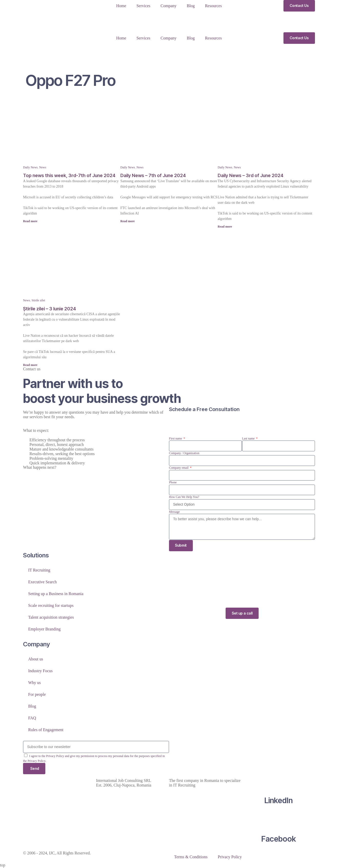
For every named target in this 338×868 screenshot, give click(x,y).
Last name (249, 438)
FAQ (32, 718)
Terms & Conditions (191, 857)
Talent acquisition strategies (51, 617)
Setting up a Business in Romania (56, 594)
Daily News (30, 167)
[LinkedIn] (279, 781)
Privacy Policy (230, 857)
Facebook (279, 839)
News (43, 167)
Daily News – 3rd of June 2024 (251, 175)
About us (36, 659)
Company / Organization (184, 453)
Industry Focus (40, 671)
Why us (34, 683)
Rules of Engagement (46, 730)
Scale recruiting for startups (51, 605)
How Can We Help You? (184, 497)
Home (121, 6)
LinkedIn (278, 801)
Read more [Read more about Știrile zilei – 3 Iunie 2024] (30, 365)
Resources (213, 6)
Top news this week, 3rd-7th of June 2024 (69, 175)
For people (37, 695)
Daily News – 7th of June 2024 (153, 175)
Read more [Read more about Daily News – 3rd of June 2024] (225, 227)
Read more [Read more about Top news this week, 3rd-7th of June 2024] (30, 221)
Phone (173, 482)
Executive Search (43, 582)
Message (174, 512)
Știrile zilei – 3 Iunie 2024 (50, 309)
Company (168, 6)
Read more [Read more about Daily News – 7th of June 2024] (128, 221)
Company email (179, 468)
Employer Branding (44, 629)
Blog (191, 6)
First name (176, 438)
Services (143, 6)
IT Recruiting (39, 570)
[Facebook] (279, 820)
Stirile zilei (38, 300)
